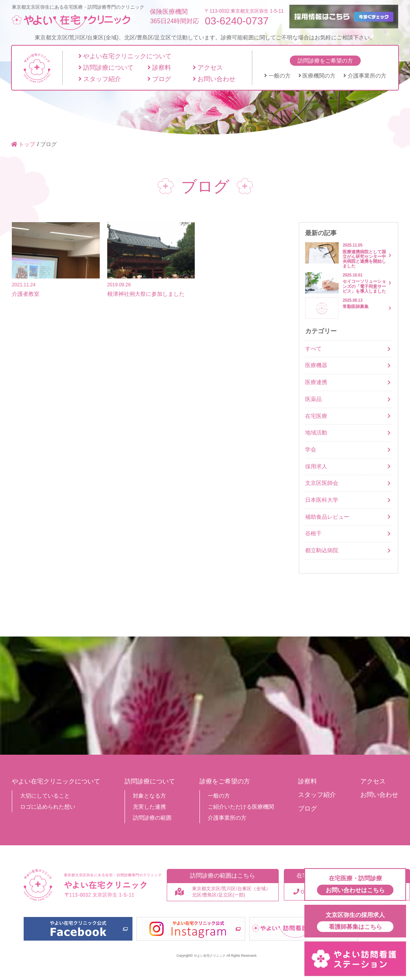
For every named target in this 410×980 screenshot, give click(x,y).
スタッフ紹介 (100, 79)
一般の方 (277, 76)
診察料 (159, 68)
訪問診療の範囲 (152, 818)
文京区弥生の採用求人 (355, 922)
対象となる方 (149, 796)
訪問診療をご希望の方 (325, 61)
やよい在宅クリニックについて (125, 56)
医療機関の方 (317, 76)
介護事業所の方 (365, 76)
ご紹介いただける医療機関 (241, 807)
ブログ (159, 79)
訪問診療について (106, 68)
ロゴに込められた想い (48, 807)
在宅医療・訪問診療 (355, 885)
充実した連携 (149, 807)
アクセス (208, 68)
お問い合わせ (214, 79)
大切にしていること (45, 796)
